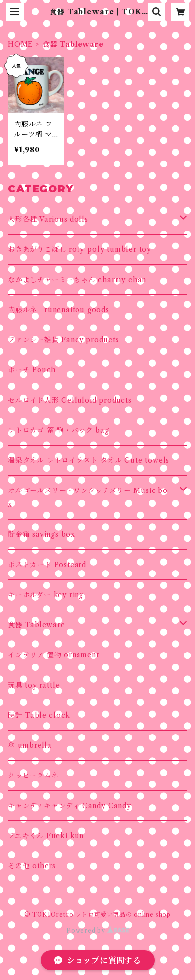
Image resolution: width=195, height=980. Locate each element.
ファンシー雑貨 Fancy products (63, 340)
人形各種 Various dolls (48, 219)
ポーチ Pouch (32, 370)
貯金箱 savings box (41, 534)
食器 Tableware (37, 625)
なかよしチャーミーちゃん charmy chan (77, 280)
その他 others (32, 866)
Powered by (97, 930)
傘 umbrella (30, 745)
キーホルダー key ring (46, 595)
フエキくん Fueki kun (46, 836)
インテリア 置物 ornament (54, 655)
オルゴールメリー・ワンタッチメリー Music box (88, 497)
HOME (20, 44)
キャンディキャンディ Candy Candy (70, 806)
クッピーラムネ (33, 776)
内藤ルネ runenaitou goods (58, 310)
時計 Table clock (39, 715)
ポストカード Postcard (47, 565)
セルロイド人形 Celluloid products (70, 400)
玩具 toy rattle (34, 685)
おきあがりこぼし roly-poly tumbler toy (79, 249)
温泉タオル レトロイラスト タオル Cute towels (89, 460)
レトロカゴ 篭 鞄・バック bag (58, 430)
